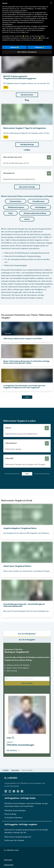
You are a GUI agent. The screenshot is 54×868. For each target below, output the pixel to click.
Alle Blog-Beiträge (27, 144)
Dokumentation (16, 201)
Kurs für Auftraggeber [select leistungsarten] (27, 640)
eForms (27, 219)
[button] (27, 391)
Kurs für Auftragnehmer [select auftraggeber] (27, 634)
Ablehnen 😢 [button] (14, 47)
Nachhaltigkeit (41, 207)
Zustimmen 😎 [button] (40, 47)
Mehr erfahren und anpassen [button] (27, 52)
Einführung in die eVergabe (14, 840)
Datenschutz (9, 865)
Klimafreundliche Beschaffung (35, 213)
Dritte (45, 13)
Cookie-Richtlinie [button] (14, 11)
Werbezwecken (7, 20)
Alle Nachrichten (27, 95)
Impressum (8, 860)
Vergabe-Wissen (15, 770)
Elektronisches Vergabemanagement (18, 837)
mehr (27, 397)
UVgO (10, 213)
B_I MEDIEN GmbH (11, 850)
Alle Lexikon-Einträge (27, 187)
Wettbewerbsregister (16, 207)
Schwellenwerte (38, 201)
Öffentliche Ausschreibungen (15, 810)
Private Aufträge (10, 814)
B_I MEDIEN (5, 770)
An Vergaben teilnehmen (14, 818)
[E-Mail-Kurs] (27, 679)
